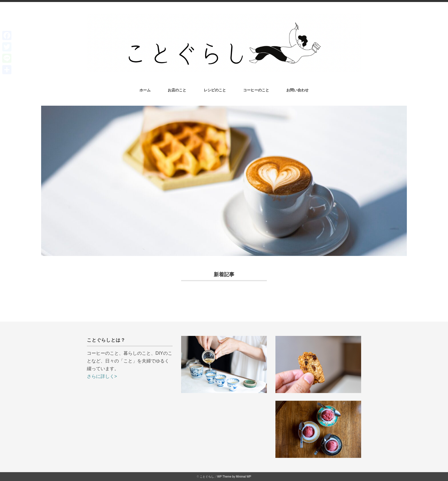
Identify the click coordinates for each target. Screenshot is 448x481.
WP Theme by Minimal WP (234, 477)
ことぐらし (207, 477)
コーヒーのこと (256, 90)
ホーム (145, 90)
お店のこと (177, 90)
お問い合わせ (297, 90)
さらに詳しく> (102, 376)
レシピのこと (215, 90)
